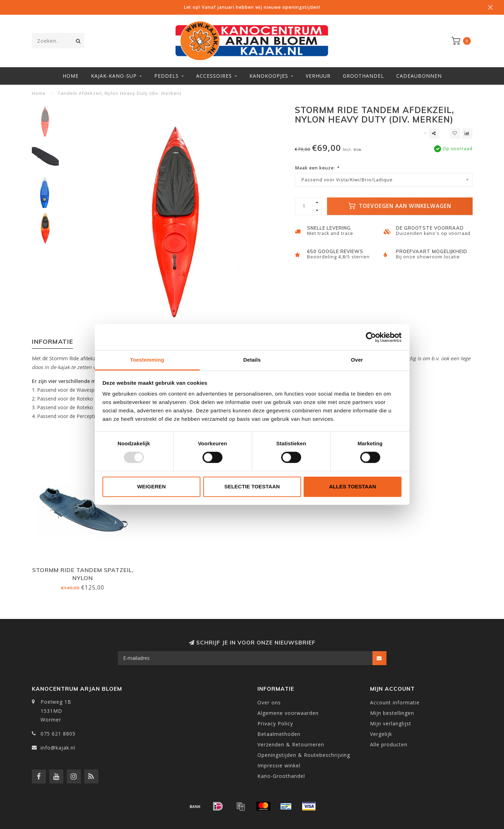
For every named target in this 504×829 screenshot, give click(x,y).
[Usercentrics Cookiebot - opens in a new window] (371, 337)
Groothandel (363, 76)
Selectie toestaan (252, 486)
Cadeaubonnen (419, 76)
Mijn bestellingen (392, 713)
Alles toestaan (353, 486)
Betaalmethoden (279, 734)
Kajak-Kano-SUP (114, 76)
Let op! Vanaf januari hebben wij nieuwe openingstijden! (252, 7)
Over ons (269, 702)
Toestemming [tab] (147, 360)
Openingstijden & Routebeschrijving (304, 755)
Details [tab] (252, 360)
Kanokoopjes (269, 76)
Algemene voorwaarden (288, 713)
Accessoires (214, 76)
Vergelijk (381, 734)
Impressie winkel (279, 765)
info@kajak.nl (58, 748)
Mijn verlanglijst (391, 723)
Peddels (166, 76)
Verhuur (318, 76)
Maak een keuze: (317, 168)
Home (71, 76)
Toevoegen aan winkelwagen (400, 206)
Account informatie (395, 702)
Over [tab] (357, 360)
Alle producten (389, 744)
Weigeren (151, 486)
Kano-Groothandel (281, 776)
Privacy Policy (275, 723)
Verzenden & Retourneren (291, 744)
